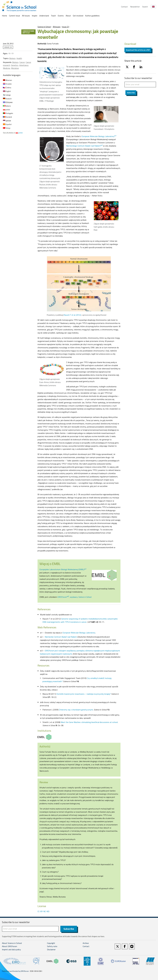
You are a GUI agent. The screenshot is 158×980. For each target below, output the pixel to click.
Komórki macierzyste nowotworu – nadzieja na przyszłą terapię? (84, 694)
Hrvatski (7, 84)
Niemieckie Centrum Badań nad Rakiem (61, 637)
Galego (7, 95)
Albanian (7, 80)
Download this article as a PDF (138, 50)
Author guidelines (92, 16)
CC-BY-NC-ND (43, 911)
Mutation (15, 68)
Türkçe (7, 128)
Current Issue (15, 16)
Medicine (7, 68)
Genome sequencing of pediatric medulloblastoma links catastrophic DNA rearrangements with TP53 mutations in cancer (80, 620)
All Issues (26, 16)
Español (7, 124)
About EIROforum (10, 946)
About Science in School (12, 943)
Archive (86, 943)
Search (145, 7)
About (68, 16)
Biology (12, 58)
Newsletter (135, 7)
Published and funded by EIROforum (15, 971)
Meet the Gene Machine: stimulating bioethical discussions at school (89, 722)
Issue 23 (65, 27)
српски (7, 121)
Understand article (28, 32)
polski (6, 110)
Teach (53, 16)
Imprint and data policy (11, 950)
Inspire (35, 16)
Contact (124, 7)
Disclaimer (51, 950)
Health (19, 58)
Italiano (7, 106)
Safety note (52, 946)
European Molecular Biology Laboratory (99, 136)
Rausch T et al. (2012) (72, 315)
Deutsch (7, 99)
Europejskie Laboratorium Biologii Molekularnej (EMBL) (63, 569)
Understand (44, 16)
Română (7, 117)
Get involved (78, 16)
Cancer (22, 62)
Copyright (51, 943)
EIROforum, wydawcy (75, 597)
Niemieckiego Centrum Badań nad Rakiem (84, 146)
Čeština (7, 88)
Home (5, 16)
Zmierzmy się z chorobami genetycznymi (76, 710)
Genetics (15, 65)
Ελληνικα (8, 102)
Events (61, 16)
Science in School (44, 27)
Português (8, 113)
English (7, 91)
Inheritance (24, 65)
